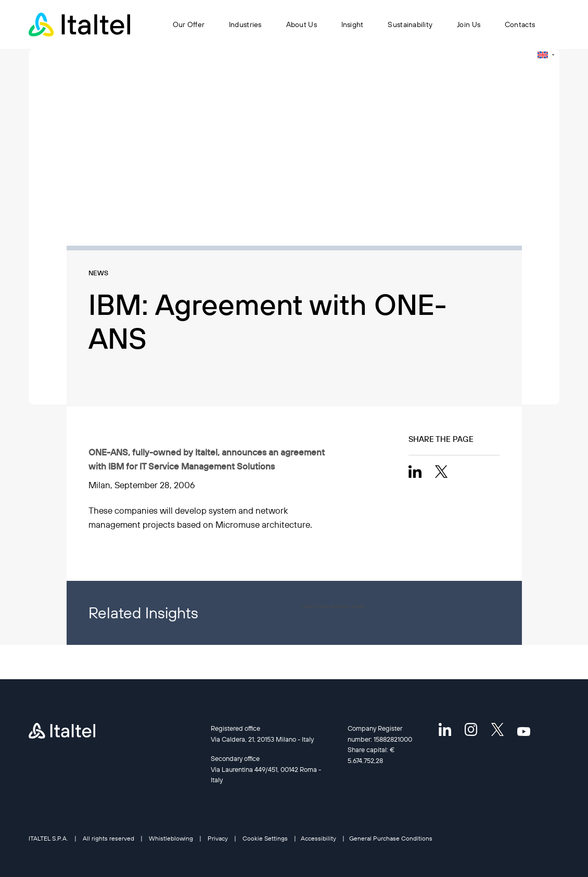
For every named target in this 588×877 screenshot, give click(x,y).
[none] (546, 55)
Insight (353, 24)
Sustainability (410, 24)
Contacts (520, 24)
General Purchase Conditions (391, 838)
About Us (302, 24)
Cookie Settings (265, 838)
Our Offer (189, 24)
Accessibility (318, 838)
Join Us (469, 24)
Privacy (218, 838)
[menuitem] (546, 55)
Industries (245, 24)
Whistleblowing (171, 838)
